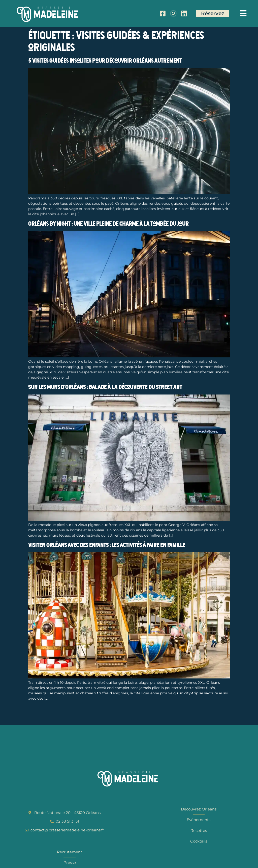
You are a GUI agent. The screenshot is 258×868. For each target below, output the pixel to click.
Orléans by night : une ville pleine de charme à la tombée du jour (108, 224)
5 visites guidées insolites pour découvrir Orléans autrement (105, 61)
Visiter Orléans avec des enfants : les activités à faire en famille (107, 545)
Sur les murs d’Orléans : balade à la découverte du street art (105, 387)
